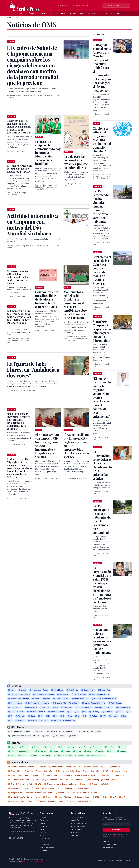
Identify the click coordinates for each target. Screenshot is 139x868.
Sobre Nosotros (77, 817)
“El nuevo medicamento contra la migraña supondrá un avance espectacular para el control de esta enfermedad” (102, 397)
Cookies (111, 860)
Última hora (33, 13)
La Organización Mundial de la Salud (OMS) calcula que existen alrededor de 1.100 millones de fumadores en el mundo (102, 585)
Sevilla (44, 13)
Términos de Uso (77, 829)
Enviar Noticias (108, 847)
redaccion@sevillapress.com (32, 862)
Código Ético (76, 820)
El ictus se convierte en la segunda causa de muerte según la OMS (19, 169)
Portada (22, 13)
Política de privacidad (118, 837)
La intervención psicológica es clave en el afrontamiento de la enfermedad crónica (102, 465)
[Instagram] (18, 838)
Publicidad (106, 841)
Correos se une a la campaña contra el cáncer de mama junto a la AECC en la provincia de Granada (19, 127)
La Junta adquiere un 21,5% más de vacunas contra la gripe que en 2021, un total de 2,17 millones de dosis (19, 317)
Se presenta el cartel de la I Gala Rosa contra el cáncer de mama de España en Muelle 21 (102, 270)
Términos (119, 860)
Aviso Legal (75, 832)
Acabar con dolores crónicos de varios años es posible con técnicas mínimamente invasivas (102, 643)
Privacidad (102, 860)
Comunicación (93, 13)
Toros (81, 13)
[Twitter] (14, 838)
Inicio (9, 17)
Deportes (72, 13)
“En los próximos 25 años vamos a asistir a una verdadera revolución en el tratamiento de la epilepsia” (19, 421)
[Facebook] (10, 838)
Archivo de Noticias (47, 848)
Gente (63, 13)
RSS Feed (43, 851)
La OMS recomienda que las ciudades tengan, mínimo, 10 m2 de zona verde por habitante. (101, 206)
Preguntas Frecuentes (110, 844)
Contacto (74, 835)
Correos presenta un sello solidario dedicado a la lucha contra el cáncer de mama (18, 277)
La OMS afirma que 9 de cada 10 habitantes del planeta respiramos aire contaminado (102, 519)
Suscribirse (116, 830)
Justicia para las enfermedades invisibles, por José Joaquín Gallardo (76, 162)
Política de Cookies (78, 826)
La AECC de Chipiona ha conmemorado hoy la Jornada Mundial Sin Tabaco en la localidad (48, 153)
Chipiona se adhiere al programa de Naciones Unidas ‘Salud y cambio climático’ (102, 140)
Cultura (104, 13)
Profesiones (115, 13)
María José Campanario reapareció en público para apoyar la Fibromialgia (102, 331)
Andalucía (53, 13)
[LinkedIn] (22, 838)
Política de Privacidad (79, 823)
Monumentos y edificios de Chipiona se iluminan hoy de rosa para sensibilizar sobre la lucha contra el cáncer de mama (75, 305)
